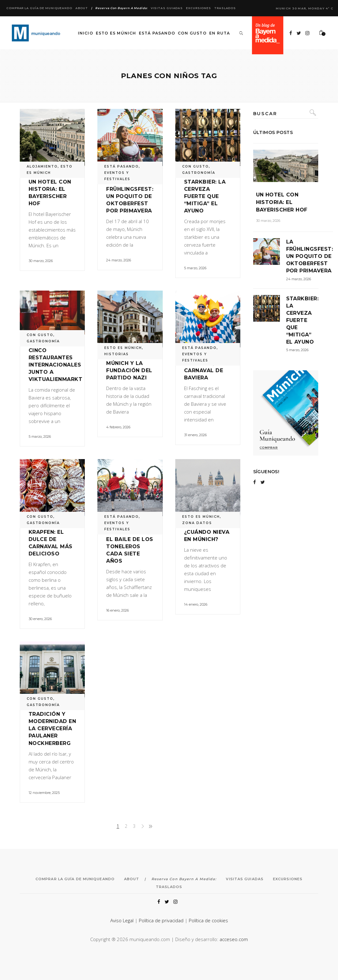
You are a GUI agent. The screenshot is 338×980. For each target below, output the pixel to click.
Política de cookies (208, 920)
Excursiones (199, 8)
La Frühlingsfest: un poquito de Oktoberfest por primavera (130, 196)
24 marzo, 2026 (119, 260)
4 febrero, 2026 (118, 427)
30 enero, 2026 (40, 619)
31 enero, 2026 (195, 435)
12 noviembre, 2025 (44, 793)
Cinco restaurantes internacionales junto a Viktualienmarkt (55, 365)
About (82, 8)
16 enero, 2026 (117, 610)
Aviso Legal (122, 920)
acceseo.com (234, 939)
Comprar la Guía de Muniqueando (39, 8)
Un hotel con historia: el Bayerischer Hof (282, 202)
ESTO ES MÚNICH (123, 348)
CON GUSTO (196, 166)
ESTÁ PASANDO (122, 166)
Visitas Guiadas (167, 8)
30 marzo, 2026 (41, 261)
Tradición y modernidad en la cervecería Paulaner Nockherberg (52, 728)
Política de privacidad (161, 920)
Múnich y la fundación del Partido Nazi (129, 370)
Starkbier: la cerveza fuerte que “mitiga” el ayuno (205, 196)
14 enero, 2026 (196, 604)
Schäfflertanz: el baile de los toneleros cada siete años (131, 546)
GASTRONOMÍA (199, 173)
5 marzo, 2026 (195, 268)
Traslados (225, 8)
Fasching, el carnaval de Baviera (204, 370)
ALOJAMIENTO (42, 166)
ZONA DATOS (197, 523)
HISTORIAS (117, 354)
